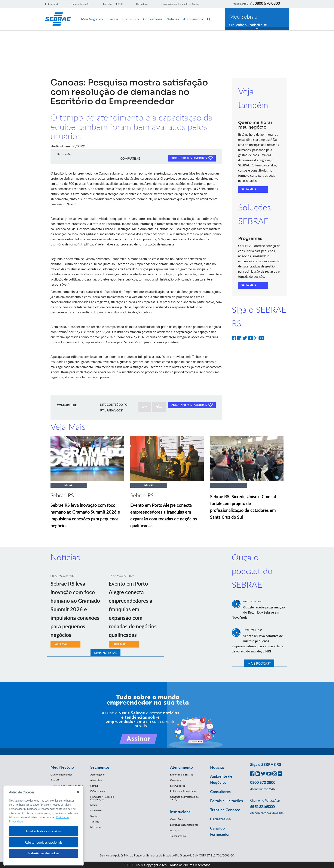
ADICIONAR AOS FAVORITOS (192, 158)
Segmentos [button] (100, 767)
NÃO (159, 407)
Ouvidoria (176, 780)
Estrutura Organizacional (184, 825)
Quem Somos (178, 819)
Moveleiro (96, 810)
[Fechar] (78, 792)
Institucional (51, 4)
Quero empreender (61, 775)
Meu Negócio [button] (62, 767)
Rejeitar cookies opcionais (44, 842)
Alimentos (96, 780)
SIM (145, 407)
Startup (94, 786)
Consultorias (153, 19)
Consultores (142, 4)
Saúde (94, 816)
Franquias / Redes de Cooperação (102, 798)
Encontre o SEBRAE (113, 4)
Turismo (95, 822)
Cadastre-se (220, 819)
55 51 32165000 (262, 806)
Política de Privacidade (183, 791)
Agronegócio (97, 775)
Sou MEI (55, 780)
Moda (94, 805)
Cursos (113, 19)
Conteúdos (131, 19)
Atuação (175, 830)
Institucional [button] (181, 812)
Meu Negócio (92, 19)
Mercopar (96, 827)
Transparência (178, 836)
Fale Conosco (178, 786)
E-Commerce (98, 791)
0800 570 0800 (267, 3)
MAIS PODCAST (259, 663)
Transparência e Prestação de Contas (180, 4)
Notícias (173, 19)
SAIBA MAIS (249, 189)
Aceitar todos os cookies (43, 831)
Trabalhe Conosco (225, 810)
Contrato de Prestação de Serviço (184, 798)
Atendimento (193, 19)
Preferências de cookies (43, 853)
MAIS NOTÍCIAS (105, 653)
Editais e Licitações (80, 4)
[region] (44, 826)
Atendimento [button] (181, 767)
